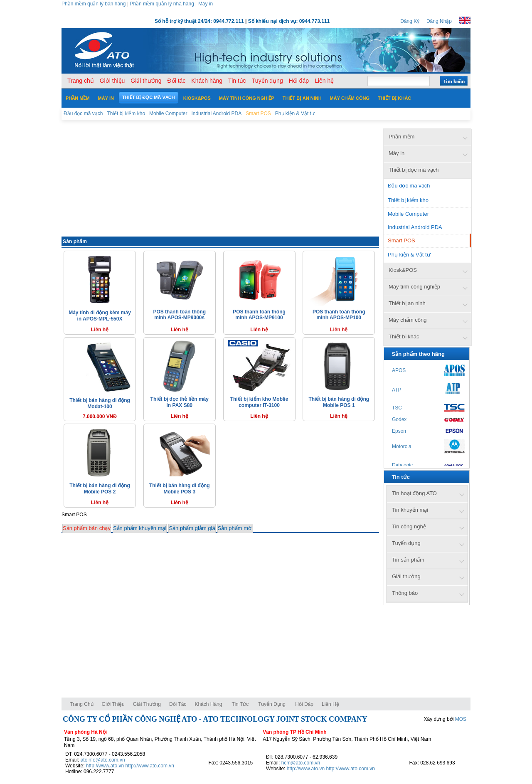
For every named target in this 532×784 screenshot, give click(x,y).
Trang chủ (82, 704)
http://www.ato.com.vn (150, 766)
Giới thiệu (113, 704)
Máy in (206, 4)
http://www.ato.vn (105, 766)
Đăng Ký (410, 21)
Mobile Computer (408, 214)
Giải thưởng (147, 704)
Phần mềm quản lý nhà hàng (162, 4)
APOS (399, 370)
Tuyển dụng (272, 704)
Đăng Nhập (439, 21)
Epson (399, 431)
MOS (461, 719)
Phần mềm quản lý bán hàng (94, 4)
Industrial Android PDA (415, 227)
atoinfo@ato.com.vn (103, 760)
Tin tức (240, 704)
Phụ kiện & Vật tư (409, 255)
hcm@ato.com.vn (301, 763)
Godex (399, 419)
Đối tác (178, 704)
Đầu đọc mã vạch (409, 186)
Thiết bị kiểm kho (408, 200)
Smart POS (401, 240)
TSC (397, 408)
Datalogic (402, 465)
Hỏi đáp (304, 704)
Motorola (402, 446)
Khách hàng (209, 704)
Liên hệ (330, 704)
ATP (397, 390)
